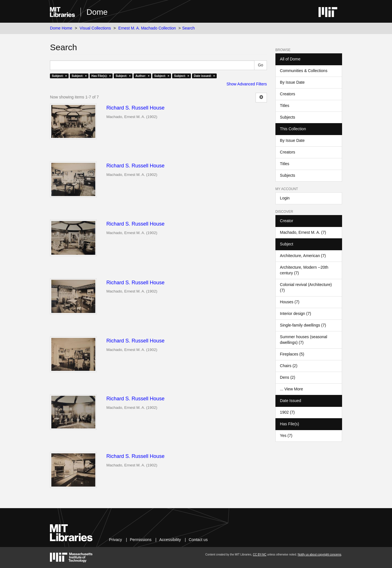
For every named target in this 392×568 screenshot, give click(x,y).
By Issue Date (292, 82)
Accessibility (170, 540)
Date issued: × (204, 76)
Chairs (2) (289, 366)
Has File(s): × (101, 76)
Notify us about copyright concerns (320, 555)
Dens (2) (288, 377)
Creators (288, 94)
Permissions (141, 540)
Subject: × (59, 76)
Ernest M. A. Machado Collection (147, 28)
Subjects (288, 117)
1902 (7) (287, 412)
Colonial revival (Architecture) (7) (306, 287)
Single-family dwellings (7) (303, 325)
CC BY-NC (259, 555)
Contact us (198, 540)
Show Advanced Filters (246, 84)
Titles (285, 106)
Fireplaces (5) (292, 354)
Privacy (115, 540)
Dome (97, 12)
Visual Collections (95, 28)
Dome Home (61, 28)
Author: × (142, 76)
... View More (291, 389)
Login (285, 198)
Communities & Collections (304, 71)
